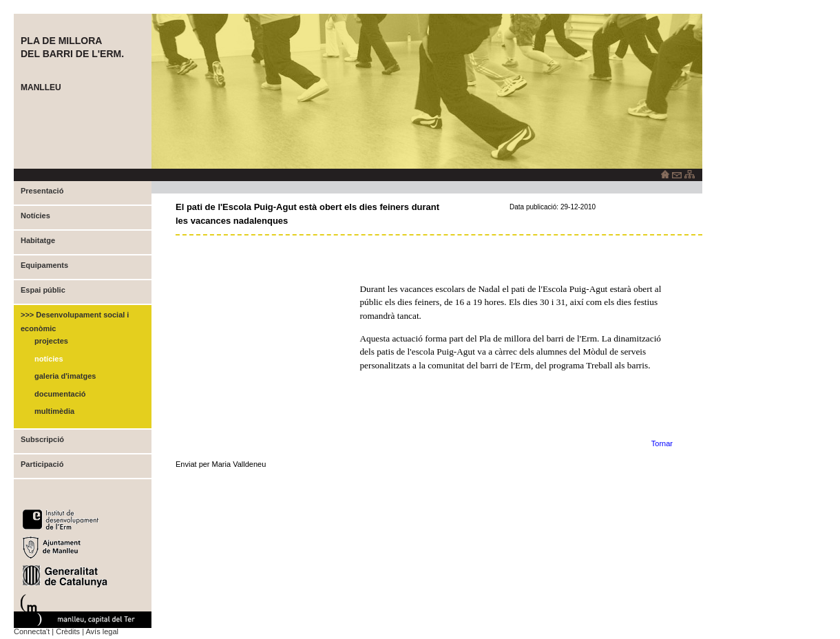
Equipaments (44, 265)
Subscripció (42, 439)
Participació (42, 464)
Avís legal (102, 631)
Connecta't (32, 631)
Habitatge (38, 240)
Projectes (51, 341)
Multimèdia (54, 411)
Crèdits (68, 631)
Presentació (42, 191)
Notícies (35, 216)
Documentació (60, 394)
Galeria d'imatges (65, 376)
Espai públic (43, 290)
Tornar (662, 443)
